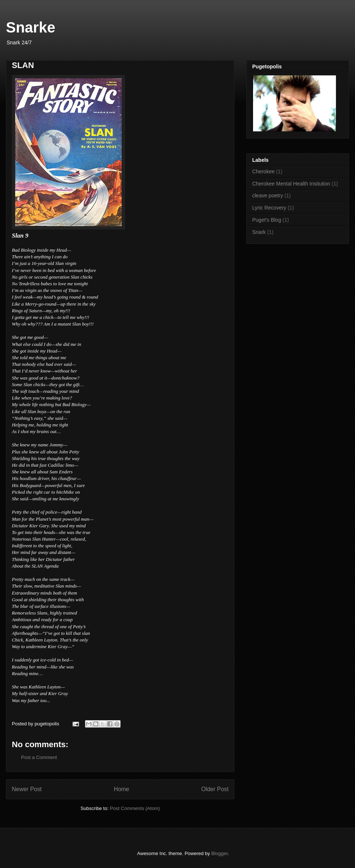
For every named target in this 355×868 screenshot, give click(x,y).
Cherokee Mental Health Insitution (291, 184)
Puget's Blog (267, 220)
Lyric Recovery (269, 208)
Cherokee (263, 171)
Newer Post (27, 789)
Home (122, 789)
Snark (259, 232)
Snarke (31, 27)
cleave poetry (268, 195)
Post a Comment (39, 757)
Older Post (215, 789)
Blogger (219, 853)
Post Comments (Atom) (135, 808)
